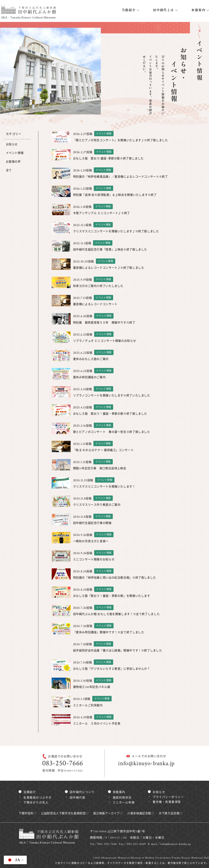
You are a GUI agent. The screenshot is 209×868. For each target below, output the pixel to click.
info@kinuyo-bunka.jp (146, 763)
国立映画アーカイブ (111, 813)
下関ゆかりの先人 (36, 803)
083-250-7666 (63, 763)
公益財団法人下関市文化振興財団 (65, 813)
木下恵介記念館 (176, 813)
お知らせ (12, 145)
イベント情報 (15, 153)
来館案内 (198, 10)
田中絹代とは (164, 10)
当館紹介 (129, 10)
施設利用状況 (122, 798)
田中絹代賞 (78, 798)
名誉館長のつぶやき (37, 798)
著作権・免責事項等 (167, 802)
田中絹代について (82, 792)
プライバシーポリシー (168, 797)
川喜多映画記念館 (145, 813)
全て (9, 170)
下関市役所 (26, 813)
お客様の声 (14, 162)
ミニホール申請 (124, 803)
